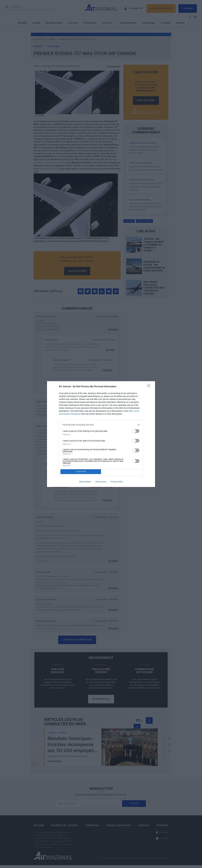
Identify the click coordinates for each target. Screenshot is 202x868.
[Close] (150, 387)
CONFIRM (81, 472)
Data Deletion (85, 482)
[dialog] (101, 434)
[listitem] (101, 425)
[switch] (136, 431)
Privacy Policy (117, 482)
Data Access (101, 482)
